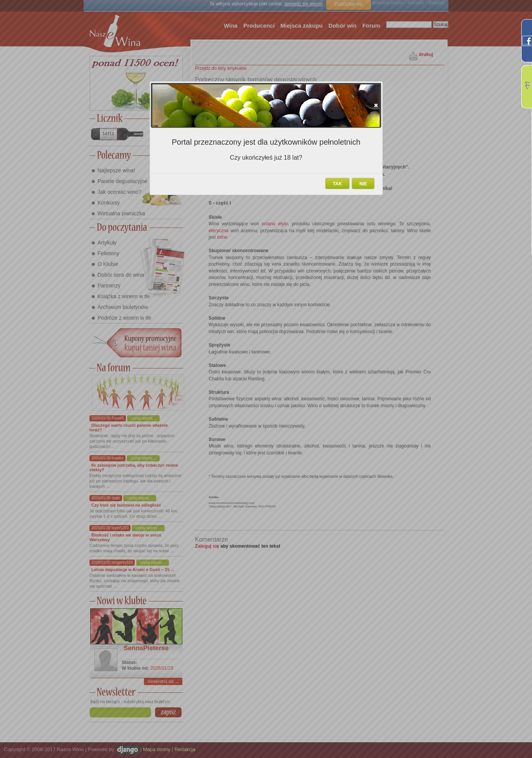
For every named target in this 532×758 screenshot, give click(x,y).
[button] (376, 105)
